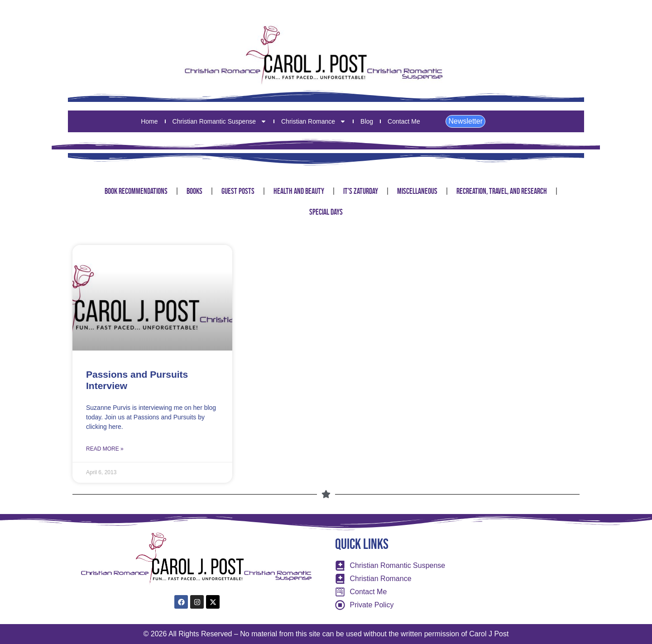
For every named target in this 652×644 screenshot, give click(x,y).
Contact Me (404, 121)
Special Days (326, 212)
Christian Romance (314, 121)
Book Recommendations (136, 191)
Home (149, 121)
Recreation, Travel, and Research (502, 191)
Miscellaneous (417, 191)
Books (194, 191)
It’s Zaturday (361, 191)
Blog (367, 121)
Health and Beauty (299, 191)
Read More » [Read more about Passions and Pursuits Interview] (105, 449)
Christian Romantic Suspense (220, 121)
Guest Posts (238, 191)
